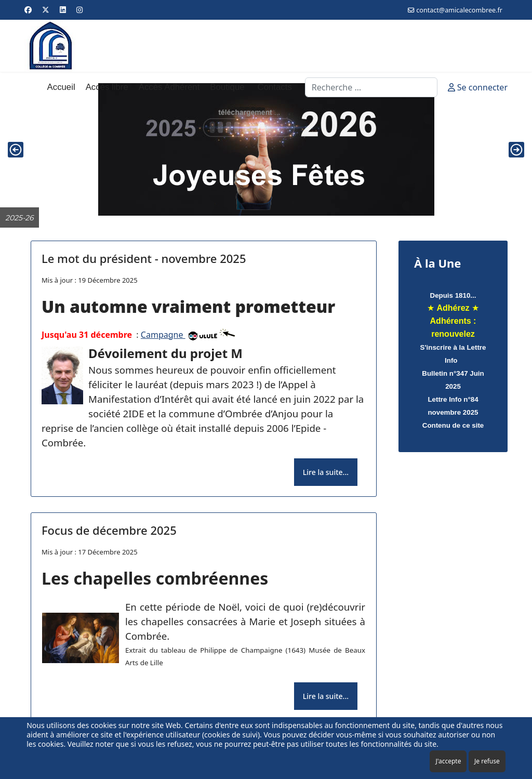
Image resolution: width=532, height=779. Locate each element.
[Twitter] (46, 10)
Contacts (275, 87)
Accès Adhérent (169, 87)
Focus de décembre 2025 (109, 530)
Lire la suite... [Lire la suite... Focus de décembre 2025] (326, 696)
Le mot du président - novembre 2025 (144, 258)
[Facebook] (28, 10)
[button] (16, 150)
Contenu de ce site (453, 425)
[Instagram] (79, 10)
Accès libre (107, 87)
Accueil (61, 87)
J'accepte (448, 761)
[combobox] (371, 87)
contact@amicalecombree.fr (459, 10)
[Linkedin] (63, 10)
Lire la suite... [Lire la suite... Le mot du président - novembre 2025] (326, 472)
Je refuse (487, 761)
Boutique (227, 87)
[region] (266, 150)
